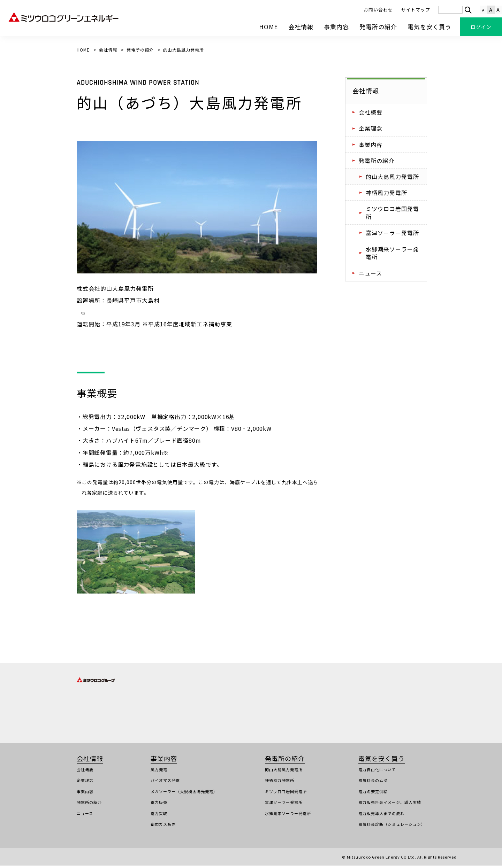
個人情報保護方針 (62, 859)
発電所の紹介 (378, 27)
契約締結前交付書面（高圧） (249, 859)
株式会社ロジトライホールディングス (112, 709)
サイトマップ (416, 10)
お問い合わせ (378, 10)
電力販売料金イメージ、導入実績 (390, 805)
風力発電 (159, 772)
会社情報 (301, 27)
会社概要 (371, 112)
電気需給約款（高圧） (196, 859)
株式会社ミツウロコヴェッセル (309, 698)
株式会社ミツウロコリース (209, 720)
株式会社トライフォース (100, 720)
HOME (268, 27)
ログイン (481, 27)
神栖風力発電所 (386, 193)
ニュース (370, 273)
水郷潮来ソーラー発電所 (392, 253)
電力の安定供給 (373, 794)
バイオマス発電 (165, 783)
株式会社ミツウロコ (203, 698)
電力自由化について (377, 772)
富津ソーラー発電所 (392, 233)
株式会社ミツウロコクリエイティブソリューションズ (330, 720)
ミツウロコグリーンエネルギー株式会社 (222, 709)
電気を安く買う (429, 27)
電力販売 (159, 805)
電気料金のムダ (373, 783)
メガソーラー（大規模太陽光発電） (184, 794)
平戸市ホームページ (103, 315)
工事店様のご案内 (152, 859)
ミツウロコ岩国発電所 (392, 212)
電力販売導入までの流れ (381, 816)
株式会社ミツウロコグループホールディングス (120, 698)
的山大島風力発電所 (392, 177)
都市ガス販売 (163, 827)
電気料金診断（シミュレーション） (392, 827)
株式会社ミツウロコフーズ (305, 709)
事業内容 (336, 27)
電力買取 (159, 816)
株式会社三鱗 (413, 698)
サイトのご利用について (107, 859)
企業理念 (371, 128)
